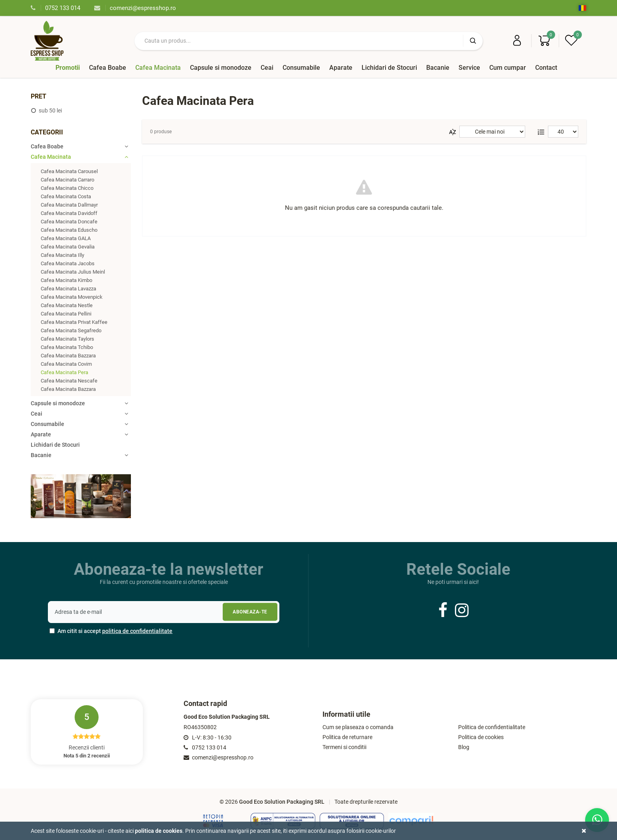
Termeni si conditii (344, 747)
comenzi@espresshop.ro (135, 8)
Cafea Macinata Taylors (67, 339)
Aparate (341, 68)
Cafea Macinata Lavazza (68, 289)
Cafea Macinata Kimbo (66, 280)
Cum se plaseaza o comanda (358, 727)
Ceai (267, 68)
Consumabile (301, 68)
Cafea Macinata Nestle (67, 305)
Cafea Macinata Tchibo (67, 347)
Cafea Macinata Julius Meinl (73, 272)
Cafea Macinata (158, 68)
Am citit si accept (111, 631)
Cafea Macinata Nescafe (69, 381)
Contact (546, 68)
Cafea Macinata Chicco (67, 188)
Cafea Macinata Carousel (69, 171)
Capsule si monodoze (221, 68)
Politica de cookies (481, 737)
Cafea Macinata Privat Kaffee (74, 322)
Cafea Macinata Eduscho (69, 230)
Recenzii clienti (87, 732)
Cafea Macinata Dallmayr (69, 205)
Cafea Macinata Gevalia (68, 247)
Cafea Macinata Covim (66, 364)
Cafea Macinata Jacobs (68, 263)
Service (469, 68)
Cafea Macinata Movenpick (72, 297)
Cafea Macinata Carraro (67, 180)
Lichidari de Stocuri (389, 68)
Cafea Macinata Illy (62, 255)
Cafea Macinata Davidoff (69, 213)
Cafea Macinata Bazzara (68, 356)
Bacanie (438, 68)
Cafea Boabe (108, 68)
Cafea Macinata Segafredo (71, 330)
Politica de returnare (347, 737)
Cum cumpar (508, 68)
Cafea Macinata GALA (66, 238)
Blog (464, 747)
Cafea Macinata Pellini (66, 314)
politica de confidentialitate (137, 631)
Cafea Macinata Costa (66, 196)
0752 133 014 (55, 8)
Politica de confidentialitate (492, 727)
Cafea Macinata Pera (64, 372)
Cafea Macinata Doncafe (69, 222)
